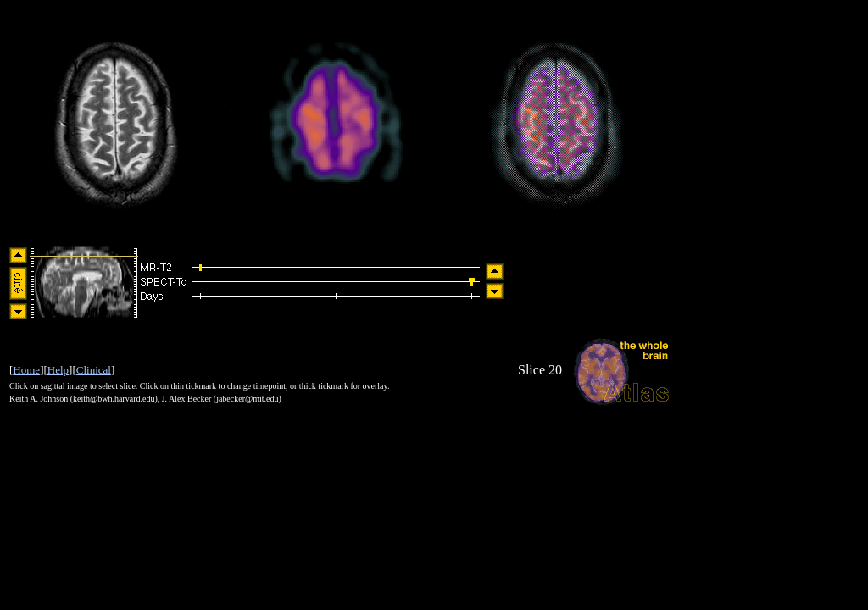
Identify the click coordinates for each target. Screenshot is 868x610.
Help (58, 370)
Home (26, 370)
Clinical (94, 370)
